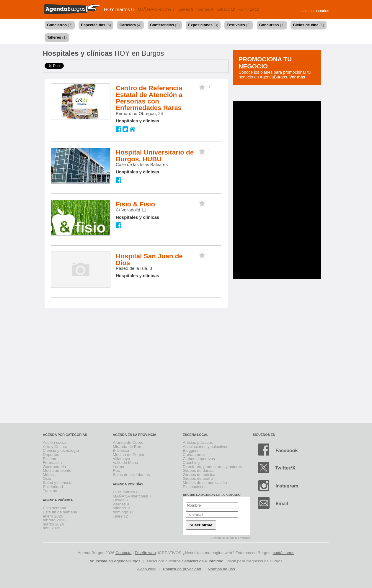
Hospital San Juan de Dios (149, 259)
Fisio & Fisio (135, 204)
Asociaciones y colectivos (205, 447)
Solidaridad (53, 487)
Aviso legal (147, 569)
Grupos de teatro (198, 478)
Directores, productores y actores (212, 467)
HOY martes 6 (119, 10)
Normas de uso (221, 569)
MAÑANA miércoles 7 (156, 9)
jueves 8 (186, 9)
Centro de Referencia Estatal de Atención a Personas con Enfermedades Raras (149, 98)
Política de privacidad (182, 569)
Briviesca (121, 450)
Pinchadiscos (195, 487)
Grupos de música (199, 475)
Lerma (119, 467)
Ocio (47, 478)
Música (49, 475)
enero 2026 (53, 516)
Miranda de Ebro (128, 447)
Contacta (123, 553)
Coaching (191, 463)
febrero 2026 (54, 520)
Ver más (297, 77)
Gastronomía (54, 467)
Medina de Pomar (129, 455)
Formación (52, 463)
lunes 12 (120, 516)
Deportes (51, 455)
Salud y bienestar (58, 483)
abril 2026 (52, 528)
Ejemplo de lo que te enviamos (231, 538)
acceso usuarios (315, 11)
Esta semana (54, 508)
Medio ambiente (57, 470)
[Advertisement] (267, 190)
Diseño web (145, 553)
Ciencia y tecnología (61, 450)
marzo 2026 (53, 524)
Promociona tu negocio (265, 63)
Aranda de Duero (128, 442)
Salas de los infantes (131, 475)
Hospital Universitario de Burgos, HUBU (155, 156)
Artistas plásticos (198, 442)
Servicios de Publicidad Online (209, 561)
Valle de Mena (125, 463)
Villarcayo (121, 459)
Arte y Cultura (55, 447)
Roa (116, 470)
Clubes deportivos (199, 459)
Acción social (54, 442)
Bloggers (191, 450)
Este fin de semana (60, 512)
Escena (49, 459)
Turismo (50, 491)
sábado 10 (226, 9)
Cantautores (194, 455)
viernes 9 (205, 9)
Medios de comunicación (205, 483)
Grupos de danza (198, 470)
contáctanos (283, 553)
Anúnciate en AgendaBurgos (115, 561)
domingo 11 (249, 9)
